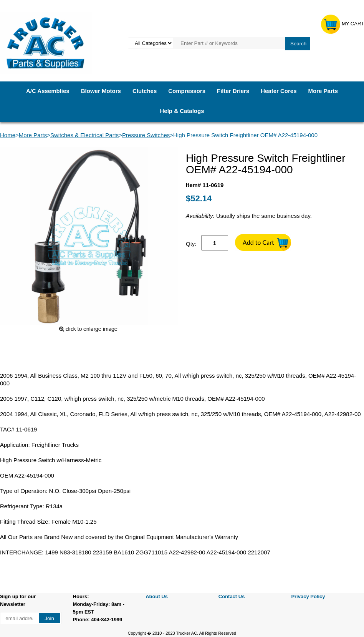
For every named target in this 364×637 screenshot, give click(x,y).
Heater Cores (279, 91)
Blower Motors (101, 91)
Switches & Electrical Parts (84, 135)
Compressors (187, 91)
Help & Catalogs (182, 111)
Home (8, 135)
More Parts (323, 91)
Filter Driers (233, 91)
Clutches (145, 91)
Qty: (191, 244)
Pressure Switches (146, 135)
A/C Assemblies (48, 91)
